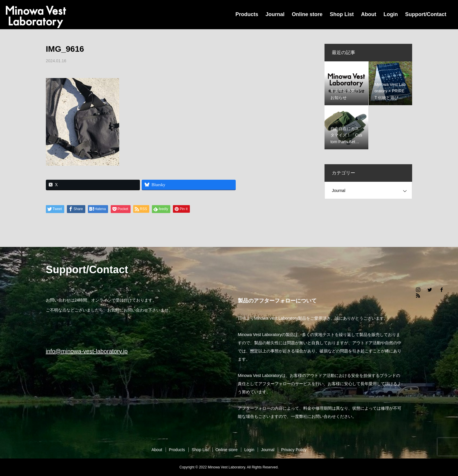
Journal (275, 14)
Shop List (342, 14)
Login (391, 14)
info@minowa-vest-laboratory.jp (87, 351)
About (369, 14)
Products (247, 14)
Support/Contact (426, 14)
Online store (307, 14)
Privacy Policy (294, 450)
